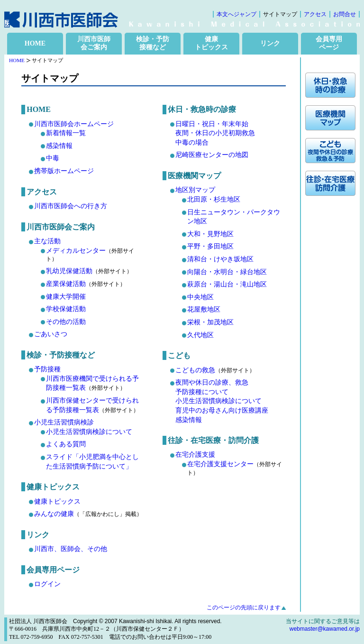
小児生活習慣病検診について (89, 432)
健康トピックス (57, 501)
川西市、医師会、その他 (71, 549)
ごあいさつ (51, 334)
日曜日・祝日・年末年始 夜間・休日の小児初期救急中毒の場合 (215, 133)
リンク (270, 43)
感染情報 (59, 146)
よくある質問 (66, 444)
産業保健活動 (66, 284)
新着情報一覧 (66, 133)
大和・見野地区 (210, 234)
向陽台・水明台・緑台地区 (227, 272)
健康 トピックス (211, 43)
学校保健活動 (66, 309)
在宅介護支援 (195, 455)
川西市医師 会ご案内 (94, 43)
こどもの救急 (195, 370)
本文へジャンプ (237, 14)
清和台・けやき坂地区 (220, 259)
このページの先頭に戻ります (244, 607)
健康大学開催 (66, 297)
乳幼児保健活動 (69, 271)
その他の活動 (66, 322)
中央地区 (200, 297)
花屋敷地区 (204, 309)
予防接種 (47, 369)
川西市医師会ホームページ (74, 124)
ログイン (47, 584)
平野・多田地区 (210, 246)
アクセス (315, 14)
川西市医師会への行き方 (71, 206)
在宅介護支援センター (220, 464)
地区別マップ (195, 190)
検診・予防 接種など (153, 43)
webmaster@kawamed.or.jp (325, 629)
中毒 (53, 158)
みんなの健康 (54, 514)
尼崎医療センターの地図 (212, 155)
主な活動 (47, 241)
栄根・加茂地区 (210, 322)
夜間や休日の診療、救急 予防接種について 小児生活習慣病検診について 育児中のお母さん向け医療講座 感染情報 (222, 401)
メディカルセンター (76, 251)
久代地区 (200, 335)
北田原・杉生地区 (214, 199)
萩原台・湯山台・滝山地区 (227, 284)
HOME (35, 43)
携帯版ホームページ (64, 171)
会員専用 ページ (329, 43)
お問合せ (345, 14)
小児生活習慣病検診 (64, 422)
